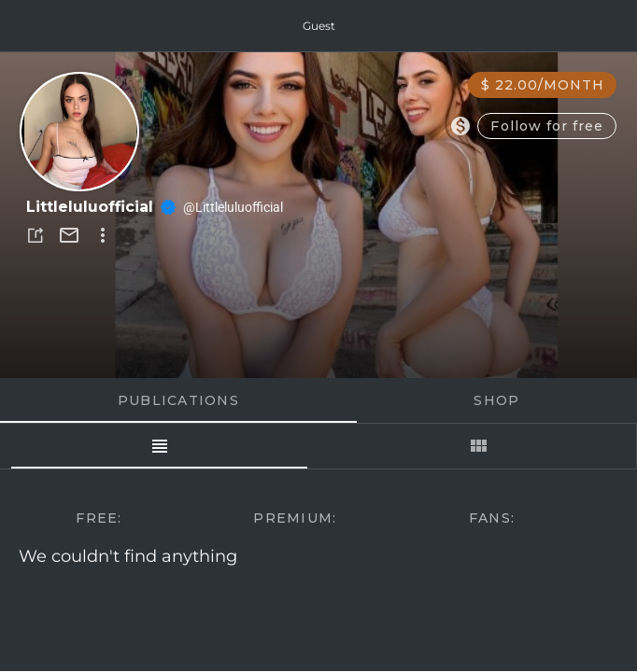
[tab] (159, 446)
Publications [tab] (178, 400)
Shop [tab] (496, 400)
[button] (35, 235)
